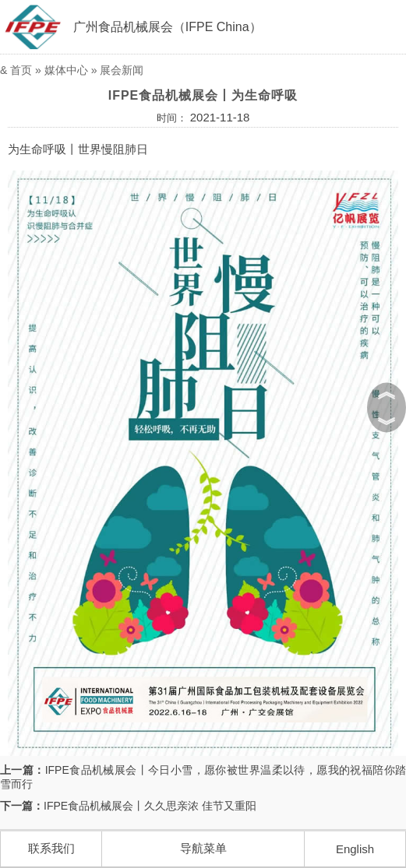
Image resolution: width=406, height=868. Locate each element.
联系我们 (51, 848)
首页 (21, 70)
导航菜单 (203, 848)
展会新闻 (122, 70)
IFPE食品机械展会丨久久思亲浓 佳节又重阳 (150, 806)
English (355, 849)
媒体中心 (66, 70)
